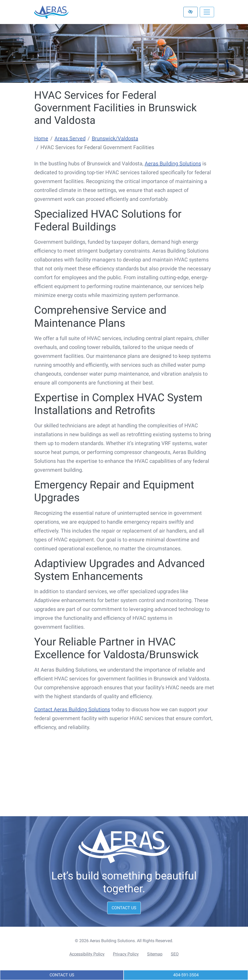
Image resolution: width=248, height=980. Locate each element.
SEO (175, 954)
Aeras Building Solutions (173, 164)
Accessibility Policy (87, 954)
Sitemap (155, 954)
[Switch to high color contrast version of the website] (190, 12)
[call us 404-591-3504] (186, 975)
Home (41, 138)
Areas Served (70, 138)
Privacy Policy (126, 954)
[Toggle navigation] (207, 12)
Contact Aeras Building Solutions (72, 709)
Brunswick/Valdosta (115, 138)
